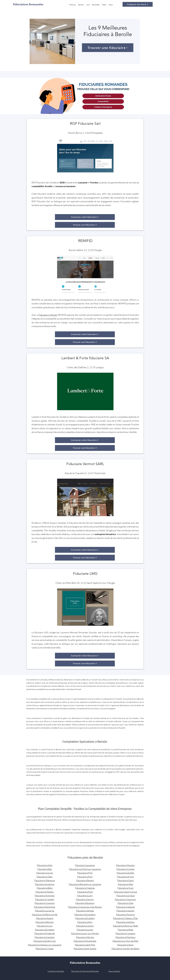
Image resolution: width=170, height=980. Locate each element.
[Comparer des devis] (138, 4)
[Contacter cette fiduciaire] (85, 217)
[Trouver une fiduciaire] (108, 48)
